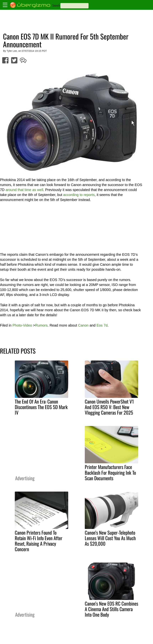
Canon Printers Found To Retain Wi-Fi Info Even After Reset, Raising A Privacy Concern (39, 541)
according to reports (79, 195)
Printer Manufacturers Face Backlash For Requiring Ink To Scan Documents (110, 472)
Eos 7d (102, 325)
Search (56, 5)
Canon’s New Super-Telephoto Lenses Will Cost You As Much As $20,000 (110, 538)
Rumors (41, 325)
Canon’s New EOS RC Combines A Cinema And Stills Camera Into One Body (111, 609)
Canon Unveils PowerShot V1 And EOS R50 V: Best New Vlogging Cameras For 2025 (109, 407)
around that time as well (24, 190)
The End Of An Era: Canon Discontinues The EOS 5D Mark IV (41, 407)
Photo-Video (22, 325)
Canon (83, 325)
